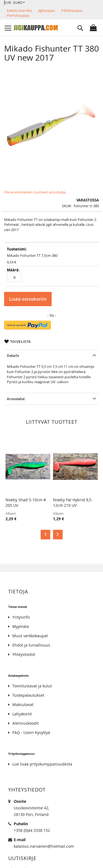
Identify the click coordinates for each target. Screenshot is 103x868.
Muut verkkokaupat (30, 636)
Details (13, 355)
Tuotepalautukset (28, 695)
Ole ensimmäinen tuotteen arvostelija (35, 192)
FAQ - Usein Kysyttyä (31, 732)
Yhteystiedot (24, 654)
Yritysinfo (21, 617)
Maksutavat (23, 705)
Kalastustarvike (19, 10)
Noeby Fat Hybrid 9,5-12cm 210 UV (73, 503)
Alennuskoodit (26, 723)
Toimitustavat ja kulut (32, 686)
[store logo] (36, 28)
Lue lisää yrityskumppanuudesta (42, 764)
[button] (15, 3)
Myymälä (21, 626)
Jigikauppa (47, 10)
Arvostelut (16, 399)
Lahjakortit (22, 714)
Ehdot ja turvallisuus (31, 645)
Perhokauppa (18, 15)
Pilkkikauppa (72, 10)
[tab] (51, 355)
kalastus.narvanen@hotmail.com (44, 846)
